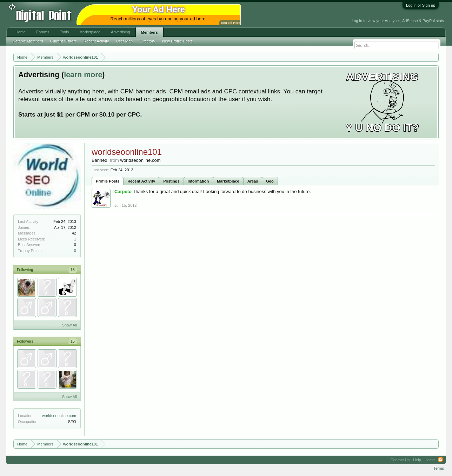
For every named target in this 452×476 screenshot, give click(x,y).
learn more (83, 75)
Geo (270, 181)
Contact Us (400, 460)
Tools (65, 32)
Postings (171, 181)
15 (73, 341)
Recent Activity (141, 181)
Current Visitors (64, 41)
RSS (440, 460)
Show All (69, 325)
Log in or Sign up (421, 5)
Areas (253, 181)
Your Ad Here (230, 23)
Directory (147, 41)
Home (21, 32)
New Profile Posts (177, 41)
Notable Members (28, 41)
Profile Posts (108, 181)
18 (73, 270)
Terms (439, 468)
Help (417, 460)
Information (198, 181)
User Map (124, 41)
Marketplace (228, 181)
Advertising (120, 32)
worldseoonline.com (59, 416)
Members (149, 32)
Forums (43, 32)
